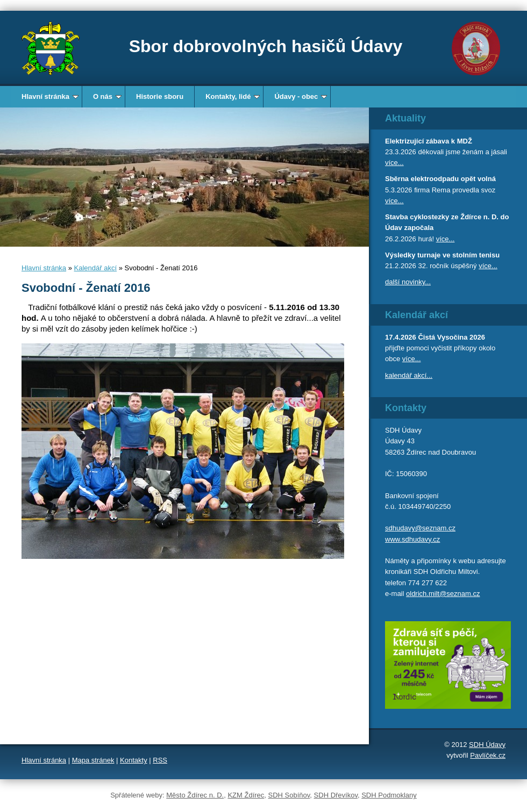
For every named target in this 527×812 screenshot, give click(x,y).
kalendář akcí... (409, 375)
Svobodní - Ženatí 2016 (86, 288)
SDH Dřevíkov (336, 795)
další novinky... (408, 282)
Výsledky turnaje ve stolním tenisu (442, 255)
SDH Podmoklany (389, 795)
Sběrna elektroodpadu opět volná (440, 179)
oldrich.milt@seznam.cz (443, 594)
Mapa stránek (93, 760)
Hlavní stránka (50, 96)
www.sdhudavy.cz (412, 539)
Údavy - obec (301, 96)
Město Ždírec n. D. (195, 795)
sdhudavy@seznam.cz (420, 528)
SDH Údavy (487, 745)
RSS (160, 760)
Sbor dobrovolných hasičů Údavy (266, 46)
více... (394, 163)
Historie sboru (160, 96)
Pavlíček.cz (488, 755)
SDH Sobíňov (289, 795)
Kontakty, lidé (233, 96)
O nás (107, 96)
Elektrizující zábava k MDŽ (429, 141)
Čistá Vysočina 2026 (451, 337)
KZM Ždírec (246, 795)
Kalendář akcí (96, 268)
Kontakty (134, 760)
